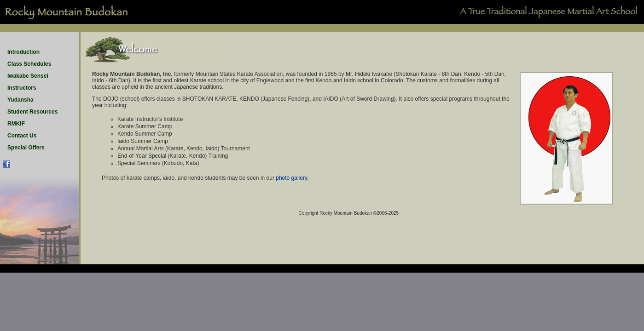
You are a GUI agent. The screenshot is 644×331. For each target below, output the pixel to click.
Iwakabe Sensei (28, 76)
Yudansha (20, 100)
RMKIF (16, 124)
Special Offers (26, 148)
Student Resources (32, 112)
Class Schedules (29, 64)
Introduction (23, 52)
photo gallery (291, 178)
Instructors (22, 88)
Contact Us (22, 136)
